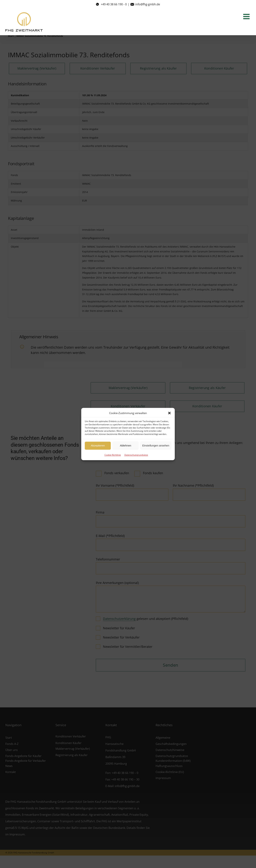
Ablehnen (125, 445)
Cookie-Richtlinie (113, 455)
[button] (169, 413)
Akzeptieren (98, 445)
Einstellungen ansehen (156, 445)
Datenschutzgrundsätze (136, 455)
